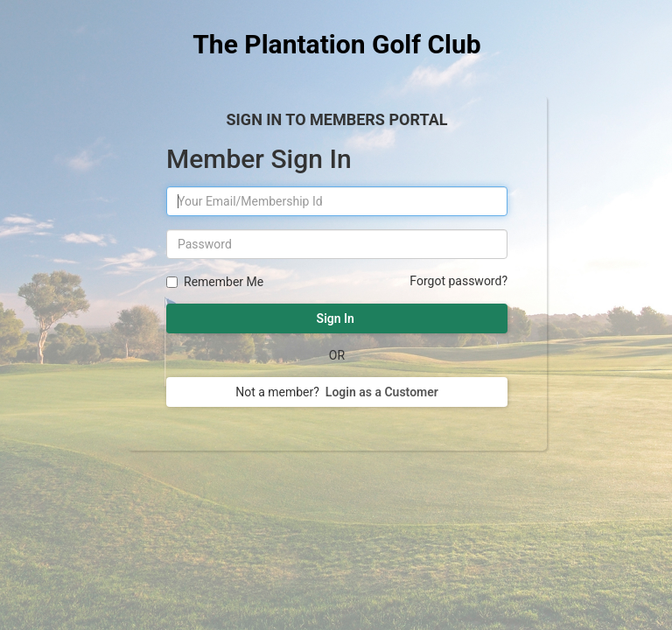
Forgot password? (458, 281)
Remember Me (221, 282)
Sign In (337, 318)
